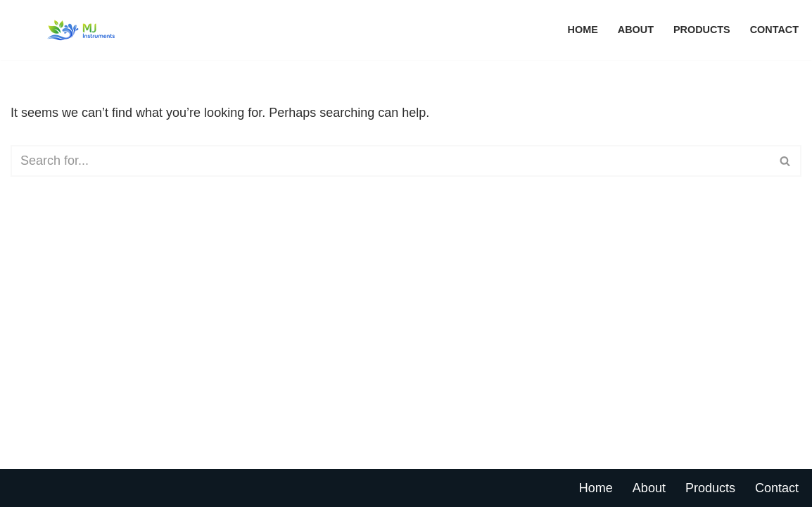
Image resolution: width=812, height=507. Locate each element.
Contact (774, 30)
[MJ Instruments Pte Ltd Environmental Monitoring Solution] (81, 30)
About (636, 30)
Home (583, 30)
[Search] (390, 161)
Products (702, 30)
